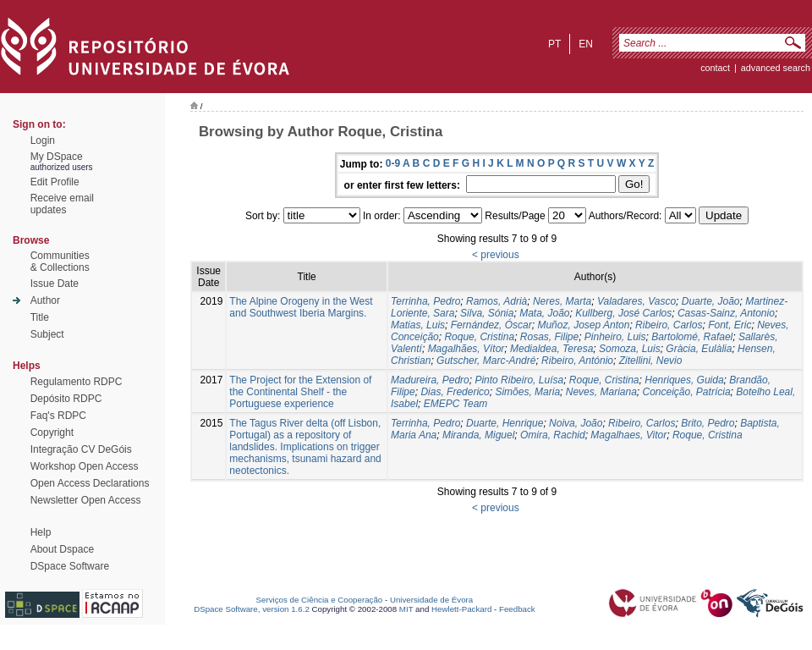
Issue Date (55, 284)
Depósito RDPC (66, 399)
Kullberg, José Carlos (623, 313)
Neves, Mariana (601, 392)
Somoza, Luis (630, 349)
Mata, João (544, 313)
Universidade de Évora (431, 600)
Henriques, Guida (684, 380)
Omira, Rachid (553, 435)
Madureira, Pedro (430, 380)
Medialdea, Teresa (551, 349)
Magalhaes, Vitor (628, 435)
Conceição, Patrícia (687, 392)
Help (41, 532)
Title (40, 317)
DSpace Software (70, 566)
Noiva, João (576, 423)
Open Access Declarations (90, 483)
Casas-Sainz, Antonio (726, 313)
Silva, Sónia (487, 313)
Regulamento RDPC (77, 382)
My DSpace (57, 157)
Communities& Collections (60, 262)
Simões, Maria (527, 392)
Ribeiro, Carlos (669, 325)
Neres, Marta (562, 301)
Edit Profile (55, 182)
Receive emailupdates (62, 204)
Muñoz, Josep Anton (583, 325)
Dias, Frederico (455, 392)
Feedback (517, 609)
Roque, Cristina (479, 337)
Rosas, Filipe (549, 337)
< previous (496, 255)
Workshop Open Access (85, 466)
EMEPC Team (456, 404)
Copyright (52, 432)
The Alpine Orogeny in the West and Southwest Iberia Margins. (301, 307)
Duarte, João (711, 301)
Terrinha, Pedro (425, 301)
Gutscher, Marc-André (486, 361)
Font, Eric (730, 325)
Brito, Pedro (708, 423)
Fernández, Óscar (491, 325)
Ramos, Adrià (497, 301)
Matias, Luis (418, 325)
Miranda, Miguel (478, 435)
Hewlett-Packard (461, 609)
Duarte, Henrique (505, 423)
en (586, 44)
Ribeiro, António (577, 361)
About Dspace (62, 549)
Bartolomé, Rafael (692, 337)
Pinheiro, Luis (615, 337)
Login (43, 140)
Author (45, 300)
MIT (406, 609)
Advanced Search (776, 68)
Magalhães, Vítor (466, 349)
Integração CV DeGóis (81, 449)
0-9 (393, 163)
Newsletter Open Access (86, 500)
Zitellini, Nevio (651, 361)
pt (554, 44)
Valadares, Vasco (636, 301)
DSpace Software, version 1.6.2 (252, 609)
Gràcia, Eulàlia (699, 349)
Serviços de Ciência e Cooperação (320, 600)
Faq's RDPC (58, 416)
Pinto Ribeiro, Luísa (519, 380)
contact (715, 68)
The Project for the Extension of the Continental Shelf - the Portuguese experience (300, 392)
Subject (47, 334)
